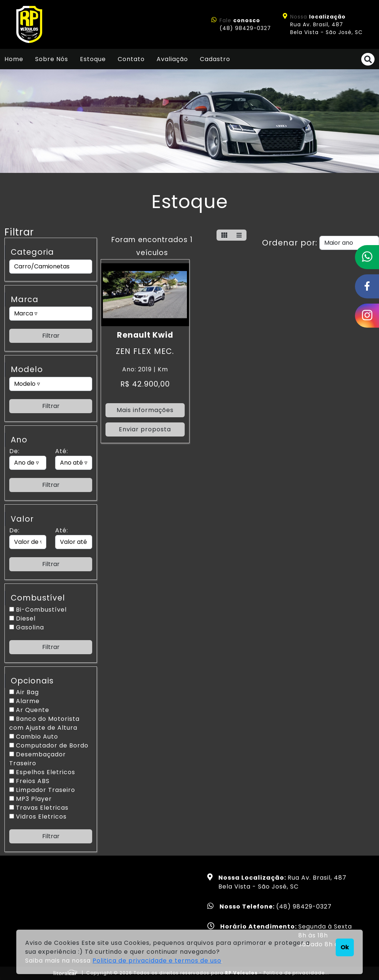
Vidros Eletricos (38, 817)
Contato (131, 59)
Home (14, 59)
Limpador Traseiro (42, 790)
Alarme (24, 701)
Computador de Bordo (49, 745)
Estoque (93, 59)
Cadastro (215, 59)
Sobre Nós (52, 59)
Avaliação (172, 59)
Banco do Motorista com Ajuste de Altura (44, 723)
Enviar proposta (145, 429)
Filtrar (51, 336)
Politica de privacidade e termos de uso (157, 961)
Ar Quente (29, 710)
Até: (62, 451)
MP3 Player (31, 799)
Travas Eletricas (39, 808)
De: (14, 451)
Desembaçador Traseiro (38, 759)
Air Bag (24, 692)
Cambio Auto (34, 737)
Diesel (22, 618)
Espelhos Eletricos (42, 772)
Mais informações (145, 410)
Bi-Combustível (38, 610)
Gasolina (27, 627)
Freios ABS (29, 781)
